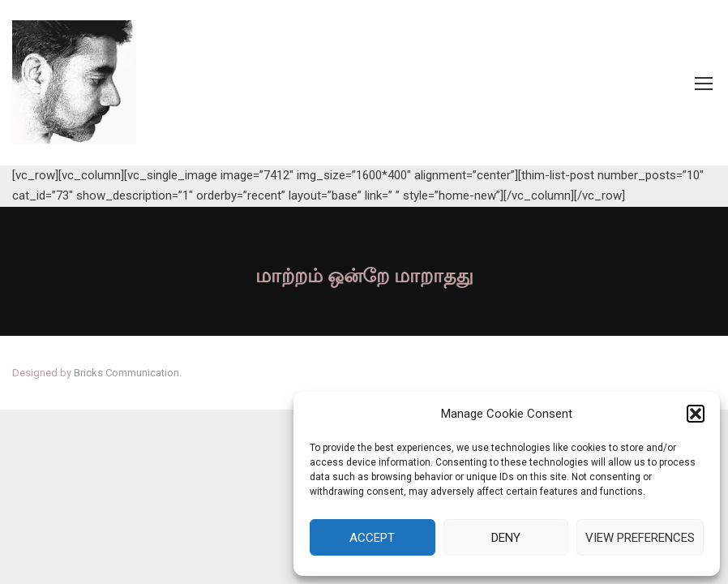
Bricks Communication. (128, 373)
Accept (372, 538)
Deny (506, 538)
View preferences (640, 538)
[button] (696, 414)
